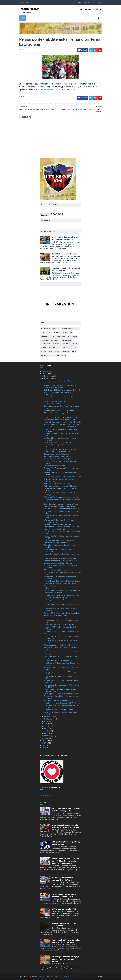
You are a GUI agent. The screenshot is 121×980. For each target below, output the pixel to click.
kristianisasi (66, 341)
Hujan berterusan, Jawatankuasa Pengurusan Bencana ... (61, 431)
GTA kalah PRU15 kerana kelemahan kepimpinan (62, 498)
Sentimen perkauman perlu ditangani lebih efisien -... (62, 606)
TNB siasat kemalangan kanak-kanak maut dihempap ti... (59, 481)
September (49, 719)
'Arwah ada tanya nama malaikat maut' (58, 484)
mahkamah (57, 344)
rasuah (58, 352)
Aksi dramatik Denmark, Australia (56, 598)
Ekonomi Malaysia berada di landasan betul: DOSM (62, 477)
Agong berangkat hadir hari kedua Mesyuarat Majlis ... (60, 546)
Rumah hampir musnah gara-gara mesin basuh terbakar (61, 610)
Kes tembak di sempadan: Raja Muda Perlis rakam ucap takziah (65, 827)
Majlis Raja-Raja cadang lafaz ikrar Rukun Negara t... (62, 422)
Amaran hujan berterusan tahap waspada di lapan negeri (62, 435)
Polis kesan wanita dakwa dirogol (56, 618)
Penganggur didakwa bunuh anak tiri (57, 525)
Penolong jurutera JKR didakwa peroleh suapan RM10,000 (61, 537)
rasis (51, 352)
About (91, 2)
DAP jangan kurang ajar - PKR (64, 909)
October (48, 717)
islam (65, 333)
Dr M (43, 333)
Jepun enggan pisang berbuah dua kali (58, 457)
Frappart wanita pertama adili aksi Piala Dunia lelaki (62, 591)
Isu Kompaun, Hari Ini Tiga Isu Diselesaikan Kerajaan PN (64, 896)
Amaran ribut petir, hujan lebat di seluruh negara (62, 632)
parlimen (75, 344)
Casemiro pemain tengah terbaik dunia (58, 661)
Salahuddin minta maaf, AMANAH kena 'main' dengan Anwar (66, 810)
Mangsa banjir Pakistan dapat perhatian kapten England (61, 578)
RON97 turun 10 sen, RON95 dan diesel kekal (61, 418)
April (46, 731)
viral (58, 356)
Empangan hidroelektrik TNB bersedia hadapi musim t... (60, 658)
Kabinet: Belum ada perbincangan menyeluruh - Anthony (61, 682)
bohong (56, 329)
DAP (77, 329)
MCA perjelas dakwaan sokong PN (57, 402)
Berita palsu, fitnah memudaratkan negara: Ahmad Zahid (62, 574)
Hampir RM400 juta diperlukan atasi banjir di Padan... (60, 628)
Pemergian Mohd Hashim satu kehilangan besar (61, 527)
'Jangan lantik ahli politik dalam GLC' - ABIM (60, 450)
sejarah (66, 352)
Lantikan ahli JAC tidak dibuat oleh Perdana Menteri (60, 439)
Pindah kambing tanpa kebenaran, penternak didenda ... (60, 446)
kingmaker (55, 341)
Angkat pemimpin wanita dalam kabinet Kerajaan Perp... (62, 517)
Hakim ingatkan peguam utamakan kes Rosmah (61, 694)
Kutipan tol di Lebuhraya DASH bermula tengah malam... (61, 555)
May (46, 729)
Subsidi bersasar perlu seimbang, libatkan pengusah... (59, 394)
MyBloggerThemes (60, 977)
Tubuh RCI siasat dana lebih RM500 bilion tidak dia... (61, 512)
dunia (49, 333)
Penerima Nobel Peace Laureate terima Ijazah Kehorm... (61, 567)
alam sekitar (46, 329)
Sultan (43, 356)
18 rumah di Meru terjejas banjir (55, 616)
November (48, 379)
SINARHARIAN (29, 90)
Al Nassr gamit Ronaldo (52, 404)
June (46, 726)
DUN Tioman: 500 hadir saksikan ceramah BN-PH (62, 390)
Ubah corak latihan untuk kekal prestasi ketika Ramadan (65, 239)
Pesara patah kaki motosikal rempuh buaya (59, 645)
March (47, 734)
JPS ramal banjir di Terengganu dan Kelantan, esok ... (62, 414)
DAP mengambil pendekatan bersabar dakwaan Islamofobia (61, 638)
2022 (44, 374)
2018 (44, 748)
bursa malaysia (67, 329)
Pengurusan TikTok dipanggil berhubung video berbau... (61, 382)
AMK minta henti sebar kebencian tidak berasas (62, 509)
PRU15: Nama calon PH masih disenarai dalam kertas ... (61, 642)
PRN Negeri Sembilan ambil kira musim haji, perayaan (59, 601)
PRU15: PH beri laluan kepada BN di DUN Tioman (62, 703)
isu (71, 333)
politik (44, 352)
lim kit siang (45, 344)
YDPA (64, 356)
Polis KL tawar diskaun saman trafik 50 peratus (61, 486)
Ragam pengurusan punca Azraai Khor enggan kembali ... (61, 673)
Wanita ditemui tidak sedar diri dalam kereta (60, 386)
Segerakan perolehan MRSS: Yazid (56, 454)
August (47, 722)
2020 (44, 743)
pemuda (44, 348)
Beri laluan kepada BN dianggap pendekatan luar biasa (62, 669)
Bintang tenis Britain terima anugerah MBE (60, 420)
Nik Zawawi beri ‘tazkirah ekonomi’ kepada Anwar (62, 879)
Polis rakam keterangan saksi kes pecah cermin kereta (61, 707)
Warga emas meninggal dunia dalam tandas (60, 411)
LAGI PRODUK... (46, 796)
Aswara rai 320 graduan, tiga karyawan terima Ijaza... (61, 587)
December (48, 376)
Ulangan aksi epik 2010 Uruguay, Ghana (58, 710)
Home (82, 2)
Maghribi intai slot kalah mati (54, 529)
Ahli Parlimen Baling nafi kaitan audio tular (59, 625)
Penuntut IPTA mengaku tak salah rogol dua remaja (60, 463)
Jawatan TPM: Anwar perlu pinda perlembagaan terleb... (62, 469)
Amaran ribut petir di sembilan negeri (57, 459)
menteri (66, 344)
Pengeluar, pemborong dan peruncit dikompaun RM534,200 (61, 686)
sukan (74, 352)
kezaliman (45, 341)
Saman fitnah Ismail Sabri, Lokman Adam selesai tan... (61, 649)
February (48, 736)
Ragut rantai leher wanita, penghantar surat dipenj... (60, 677)
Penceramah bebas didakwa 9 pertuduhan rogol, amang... (62, 697)
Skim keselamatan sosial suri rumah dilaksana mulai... (60, 398)
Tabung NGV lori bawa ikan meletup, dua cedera (62, 613)
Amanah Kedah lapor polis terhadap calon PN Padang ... (60, 653)
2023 (44, 372)
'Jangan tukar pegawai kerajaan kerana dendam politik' (61, 713)
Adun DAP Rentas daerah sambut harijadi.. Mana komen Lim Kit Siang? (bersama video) (66, 861)
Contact (100, 2)
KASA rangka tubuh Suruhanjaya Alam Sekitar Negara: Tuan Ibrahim (65, 959)
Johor (52, 337)
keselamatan (73, 337)
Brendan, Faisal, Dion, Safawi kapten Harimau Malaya (60, 494)
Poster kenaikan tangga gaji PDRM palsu (59, 541)
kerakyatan (61, 337)
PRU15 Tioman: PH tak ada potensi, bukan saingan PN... (63, 533)
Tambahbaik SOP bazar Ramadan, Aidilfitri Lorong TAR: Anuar (66, 942)
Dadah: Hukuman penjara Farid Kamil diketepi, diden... (61, 490)
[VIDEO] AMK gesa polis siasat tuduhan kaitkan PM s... (62, 622)
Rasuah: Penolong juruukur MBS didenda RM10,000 (59, 551)
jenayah (44, 337)
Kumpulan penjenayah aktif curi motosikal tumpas (62, 595)
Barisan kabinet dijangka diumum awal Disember (61, 425)
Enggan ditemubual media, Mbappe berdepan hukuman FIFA (60, 691)
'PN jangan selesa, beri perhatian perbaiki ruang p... (62, 634)
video (51, 356)
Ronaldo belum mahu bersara (64, 254)
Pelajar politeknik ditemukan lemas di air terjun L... (62, 701)
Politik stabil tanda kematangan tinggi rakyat (60, 559)
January (47, 738)
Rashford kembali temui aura (54, 466)
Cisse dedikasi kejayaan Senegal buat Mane (60, 584)
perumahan (64, 348)
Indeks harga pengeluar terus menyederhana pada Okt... (62, 501)
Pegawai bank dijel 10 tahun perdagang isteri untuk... (60, 474)
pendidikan (53, 348)
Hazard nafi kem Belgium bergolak (56, 543)
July (46, 724)
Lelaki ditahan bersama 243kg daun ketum (59, 507)
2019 (44, 746)
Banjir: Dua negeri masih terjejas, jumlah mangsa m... (61, 407)
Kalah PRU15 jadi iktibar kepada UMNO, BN (60, 427)
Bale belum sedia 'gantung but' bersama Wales (61, 504)
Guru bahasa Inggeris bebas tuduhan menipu (60, 443)
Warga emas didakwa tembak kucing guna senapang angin (59, 521)
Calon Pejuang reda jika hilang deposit (58, 452)
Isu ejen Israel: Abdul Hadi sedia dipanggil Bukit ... (62, 581)
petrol (74, 348)
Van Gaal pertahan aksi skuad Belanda (58, 563)
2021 (44, 741)
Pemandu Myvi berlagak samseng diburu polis (61, 561)
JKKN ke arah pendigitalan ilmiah (56, 570)
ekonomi (57, 333)
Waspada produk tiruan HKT (54, 593)
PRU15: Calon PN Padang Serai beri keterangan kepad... (61, 664)
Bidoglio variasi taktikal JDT (54, 388)
